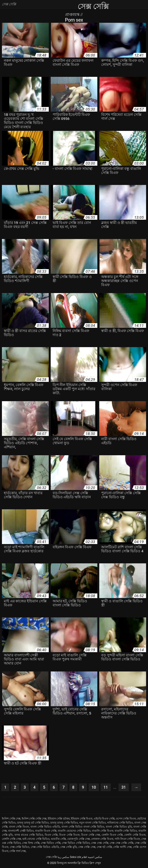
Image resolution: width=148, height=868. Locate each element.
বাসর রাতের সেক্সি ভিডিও (29, 835)
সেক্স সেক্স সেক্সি (100, 843)
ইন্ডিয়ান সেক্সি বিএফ (82, 819)
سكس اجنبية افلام (92, 857)
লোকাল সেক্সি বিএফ (102, 839)
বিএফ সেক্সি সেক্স (91, 835)
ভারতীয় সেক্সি (58, 839)
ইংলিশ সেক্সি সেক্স (11, 819)
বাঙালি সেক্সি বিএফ (103, 831)
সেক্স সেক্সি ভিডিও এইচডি (45, 847)
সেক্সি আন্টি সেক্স (122, 847)
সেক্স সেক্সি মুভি (69, 847)
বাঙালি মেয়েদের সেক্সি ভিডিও (74, 831)
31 (124, 787)
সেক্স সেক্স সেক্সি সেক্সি (121, 843)
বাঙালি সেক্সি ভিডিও (126, 831)
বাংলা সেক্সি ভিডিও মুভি (119, 827)
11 (106, 787)
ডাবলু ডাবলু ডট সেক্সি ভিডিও (33, 823)
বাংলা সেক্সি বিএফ (19, 827)
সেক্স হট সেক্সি (104, 847)
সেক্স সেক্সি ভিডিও (20, 847)
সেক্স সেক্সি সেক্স (87, 847)
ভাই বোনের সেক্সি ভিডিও (36, 839)
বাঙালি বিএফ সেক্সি (46, 831)
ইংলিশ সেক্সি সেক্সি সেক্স (34, 819)
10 (94, 787)
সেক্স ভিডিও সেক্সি (51, 843)
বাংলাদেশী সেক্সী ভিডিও (21, 831)
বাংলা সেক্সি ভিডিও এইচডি (45, 827)
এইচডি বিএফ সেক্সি (104, 819)
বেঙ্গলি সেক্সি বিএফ (135, 835)
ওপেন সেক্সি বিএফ (126, 819)
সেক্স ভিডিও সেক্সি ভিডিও (76, 843)
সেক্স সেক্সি (51, 857)
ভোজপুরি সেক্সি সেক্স (79, 839)
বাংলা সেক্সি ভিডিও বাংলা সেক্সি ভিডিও (83, 827)
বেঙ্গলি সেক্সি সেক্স (11, 839)
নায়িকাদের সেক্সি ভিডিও (120, 823)
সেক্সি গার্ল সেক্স (18, 851)
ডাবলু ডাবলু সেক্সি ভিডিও (64, 823)
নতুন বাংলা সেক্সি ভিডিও (92, 823)
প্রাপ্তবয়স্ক (73, 14)
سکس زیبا (63, 857)
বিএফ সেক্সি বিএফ (69, 835)
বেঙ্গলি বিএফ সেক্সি (112, 835)
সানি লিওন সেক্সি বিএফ (127, 839)
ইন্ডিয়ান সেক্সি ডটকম (59, 819)
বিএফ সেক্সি (51, 835)
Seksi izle (76, 857)
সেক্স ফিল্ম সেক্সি (31, 843)
